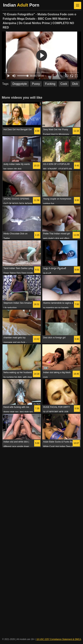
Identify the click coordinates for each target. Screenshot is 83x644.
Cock (64, 84)
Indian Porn (21, 5)
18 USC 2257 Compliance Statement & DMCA (59, 639)
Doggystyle (20, 84)
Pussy (36, 84)
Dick (75, 84)
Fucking (50, 84)
